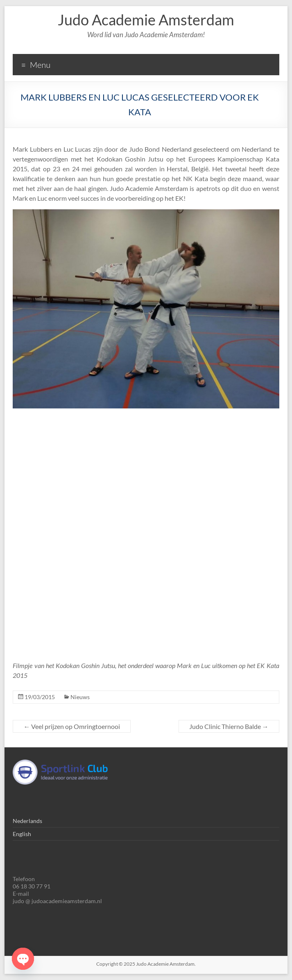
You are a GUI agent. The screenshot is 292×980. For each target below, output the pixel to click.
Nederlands (27, 821)
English (22, 834)
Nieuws (80, 697)
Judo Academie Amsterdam (146, 20)
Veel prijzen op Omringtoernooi (72, 726)
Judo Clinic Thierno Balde (229, 726)
